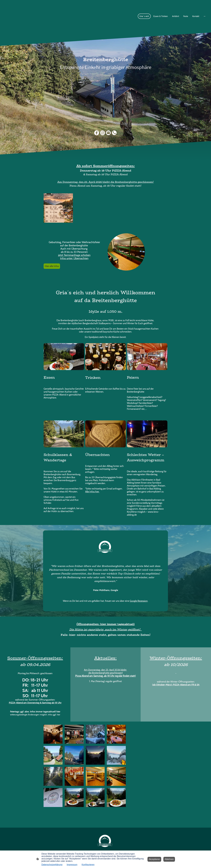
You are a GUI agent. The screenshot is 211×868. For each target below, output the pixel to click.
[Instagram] (103, 133)
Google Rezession (139, 601)
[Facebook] (97, 133)
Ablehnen (169, 859)
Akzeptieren (154, 859)
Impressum (72, 865)
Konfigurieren (88, 865)
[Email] (108, 133)
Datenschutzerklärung (52, 865)
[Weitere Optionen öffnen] (205, 16)
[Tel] (114, 133)
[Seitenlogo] (106, 841)
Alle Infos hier (92, 492)
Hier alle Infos (52, 266)
